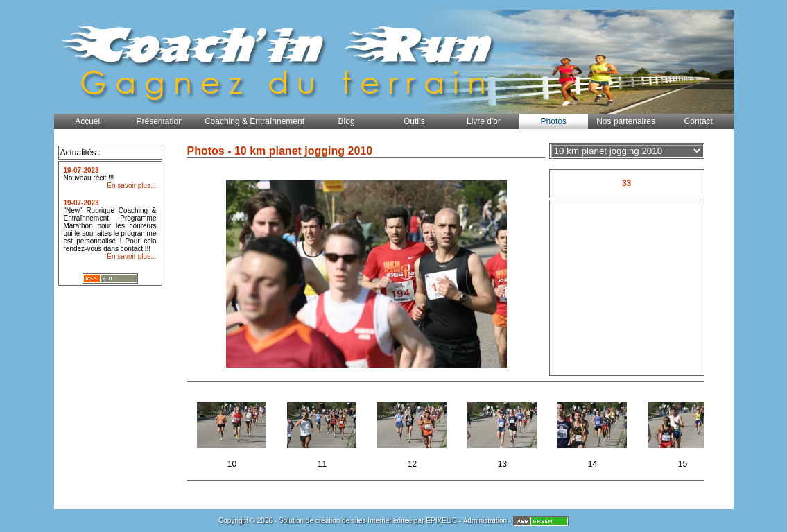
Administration (485, 521)
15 (684, 431)
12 (414, 431)
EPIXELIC (441, 521)
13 (504, 431)
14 (594, 431)
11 (323, 431)
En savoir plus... (131, 186)
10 (233, 431)
